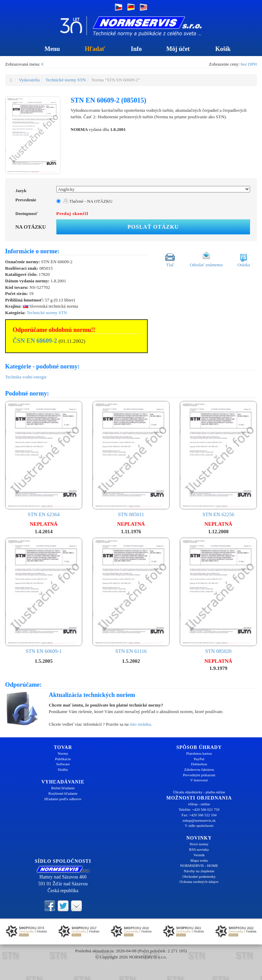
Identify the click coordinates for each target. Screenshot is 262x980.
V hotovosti (199, 780)
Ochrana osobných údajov (199, 882)
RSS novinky (199, 849)
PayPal (199, 759)
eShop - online (199, 804)
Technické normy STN (65, 80)
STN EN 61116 (131, 596)
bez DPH (249, 64)
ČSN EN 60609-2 (35, 341)
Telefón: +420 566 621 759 (199, 809)
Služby (63, 769)
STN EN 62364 (44, 459)
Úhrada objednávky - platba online (199, 792)
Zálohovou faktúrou (199, 769)
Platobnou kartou (199, 753)
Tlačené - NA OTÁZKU (88, 201)
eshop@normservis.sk (199, 820)
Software (63, 764)
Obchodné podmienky (199, 876)
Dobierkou (199, 764)
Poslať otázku (153, 227)
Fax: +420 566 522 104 (199, 815)
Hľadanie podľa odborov (63, 799)
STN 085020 (218, 596)
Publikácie (63, 759)
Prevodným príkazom (199, 775)
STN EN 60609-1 (44, 596)
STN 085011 (131, 459)
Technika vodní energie (26, 377)
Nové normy (199, 844)
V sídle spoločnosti (199, 825)
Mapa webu (199, 860)
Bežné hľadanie (63, 788)
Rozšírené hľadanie (63, 793)
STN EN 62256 (218, 459)
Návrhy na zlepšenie (199, 871)
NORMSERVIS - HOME (199, 865)
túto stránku (140, 724)
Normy (63, 753)
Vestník (199, 855)
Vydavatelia (29, 80)
